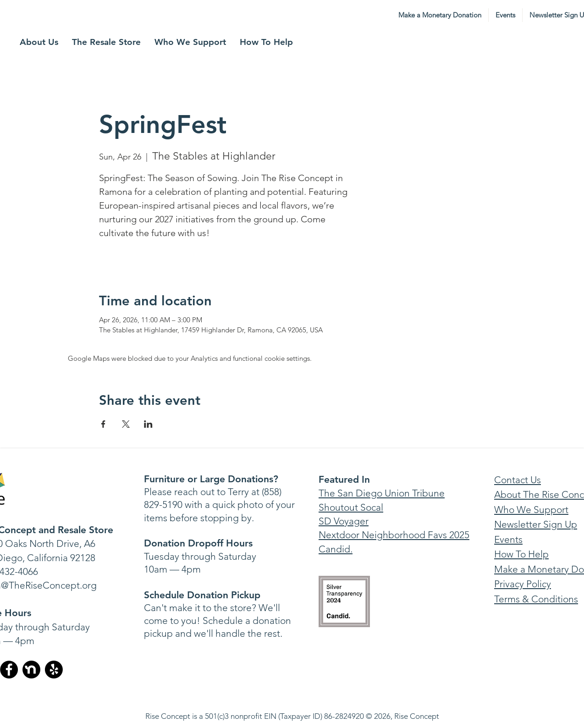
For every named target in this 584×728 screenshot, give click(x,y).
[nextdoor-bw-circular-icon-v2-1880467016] (31, 670)
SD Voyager (344, 521)
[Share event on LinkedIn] (148, 424)
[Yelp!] (54, 670)
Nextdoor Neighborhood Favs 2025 (394, 535)
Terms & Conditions (536, 599)
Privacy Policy (523, 584)
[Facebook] (9, 670)
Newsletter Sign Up (536, 524)
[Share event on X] (126, 424)
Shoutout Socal (351, 507)
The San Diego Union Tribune (382, 493)
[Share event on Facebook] (103, 424)
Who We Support (531, 510)
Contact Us (518, 480)
